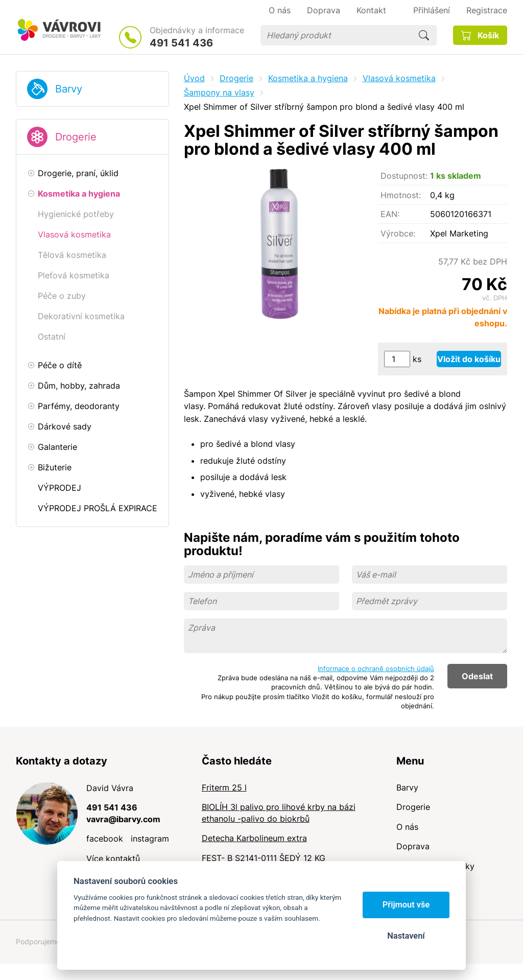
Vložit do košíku (469, 359)
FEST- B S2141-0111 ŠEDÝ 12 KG (264, 858)
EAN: (390, 214)
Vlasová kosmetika (399, 78)
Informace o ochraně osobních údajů (376, 668)
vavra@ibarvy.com (123, 819)
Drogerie (76, 137)
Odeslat (477, 676)
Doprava (413, 846)
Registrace (487, 10)
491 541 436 (181, 43)
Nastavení (406, 936)
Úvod (194, 78)
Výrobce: (398, 233)
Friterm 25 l (224, 787)
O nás (407, 827)
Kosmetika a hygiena (308, 78)
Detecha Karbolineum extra (254, 838)
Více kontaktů (113, 858)
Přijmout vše (406, 905)
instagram (150, 839)
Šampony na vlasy (219, 92)
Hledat (424, 35)
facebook (105, 839)
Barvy (69, 89)
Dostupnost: (404, 176)
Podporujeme (38, 941)
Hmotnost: (401, 195)
